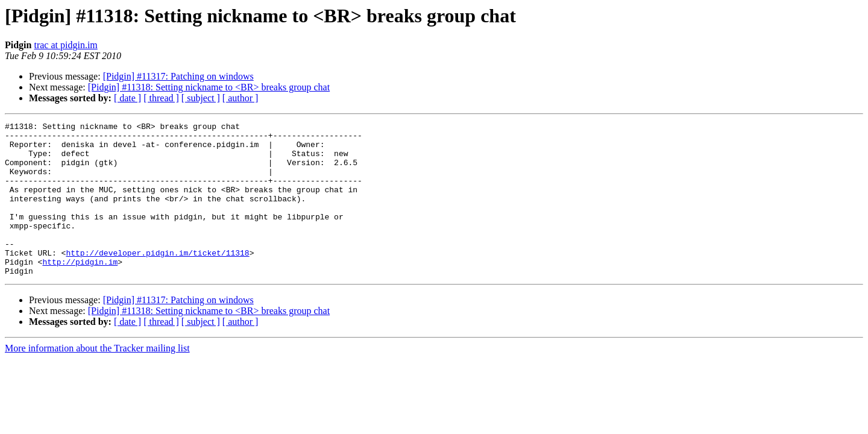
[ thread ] (161, 98)
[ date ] (127, 98)
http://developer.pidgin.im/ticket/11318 (157, 280)
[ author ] (241, 98)
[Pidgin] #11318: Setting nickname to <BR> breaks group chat (209, 87)
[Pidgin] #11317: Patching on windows (178, 76)
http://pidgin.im (80, 291)
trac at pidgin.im (65, 45)
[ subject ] (201, 98)
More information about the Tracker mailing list (97, 379)
